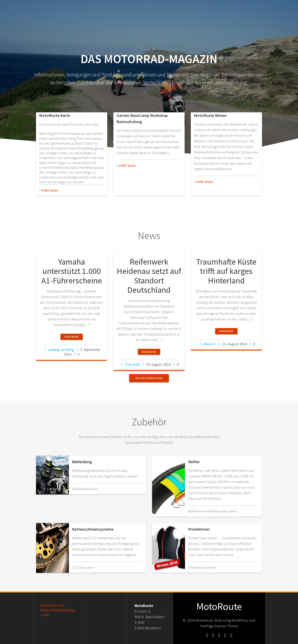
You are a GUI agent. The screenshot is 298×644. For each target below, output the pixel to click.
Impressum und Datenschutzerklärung (57, 608)
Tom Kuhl (132, 364)
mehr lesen (49, 190)
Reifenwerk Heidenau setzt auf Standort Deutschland (149, 276)
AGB (46, 615)
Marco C (210, 344)
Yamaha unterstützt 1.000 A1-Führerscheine (72, 271)
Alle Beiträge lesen (149, 378)
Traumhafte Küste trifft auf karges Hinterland (226, 271)
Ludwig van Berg (61, 350)
